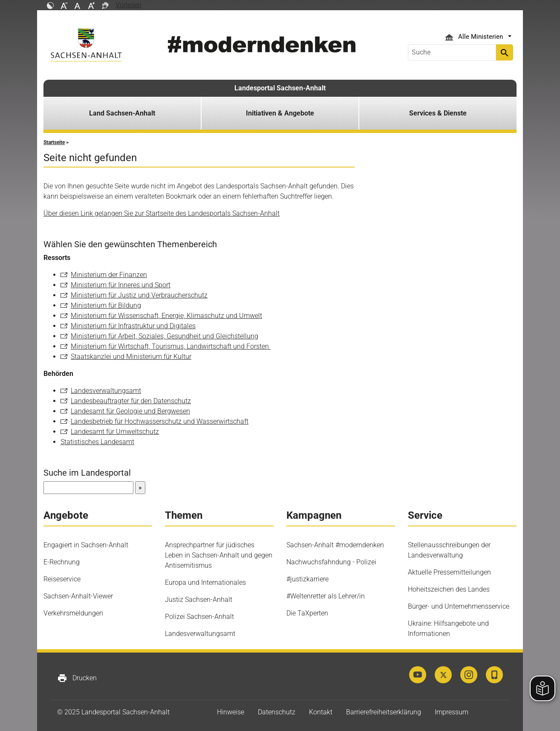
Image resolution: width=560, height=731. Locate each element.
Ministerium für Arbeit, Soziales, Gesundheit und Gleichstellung (165, 336)
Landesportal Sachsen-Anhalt (280, 88)
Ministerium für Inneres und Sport (121, 285)
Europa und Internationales (205, 582)
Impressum (452, 712)
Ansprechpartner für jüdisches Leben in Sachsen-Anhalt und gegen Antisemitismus (219, 555)
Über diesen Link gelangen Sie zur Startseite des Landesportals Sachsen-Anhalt (162, 213)
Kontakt (321, 712)
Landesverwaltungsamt (106, 391)
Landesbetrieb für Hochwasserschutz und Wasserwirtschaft (160, 421)
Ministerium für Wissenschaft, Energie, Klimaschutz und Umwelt (166, 316)
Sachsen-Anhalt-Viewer (78, 596)
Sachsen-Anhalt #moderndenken (335, 545)
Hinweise (231, 712)
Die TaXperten (307, 613)
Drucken (77, 678)
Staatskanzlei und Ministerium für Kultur (131, 357)
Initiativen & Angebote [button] (280, 113)
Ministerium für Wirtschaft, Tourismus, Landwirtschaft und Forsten (171, 346)
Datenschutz (277, 712)
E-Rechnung (62, 562)
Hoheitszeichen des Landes (449, 589)
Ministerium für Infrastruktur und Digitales (133, 326)
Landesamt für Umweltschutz (115, 432)
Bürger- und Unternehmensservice (459, 606)
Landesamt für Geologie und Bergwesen (130, 411)
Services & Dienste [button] (438, 113)
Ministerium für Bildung (106, 305)
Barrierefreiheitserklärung (384, 712)
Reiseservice (62, 579)
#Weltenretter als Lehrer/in (326, 596)
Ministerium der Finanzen (109, 275)
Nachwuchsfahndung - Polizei (331, 562)
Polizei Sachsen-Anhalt (199, 617)
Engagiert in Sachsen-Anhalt (86, 545)
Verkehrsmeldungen (73, 613)
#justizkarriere (307, 579)
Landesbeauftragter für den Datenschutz (131, 401)
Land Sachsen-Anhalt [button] (122, 113)
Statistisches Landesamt (97, 442)
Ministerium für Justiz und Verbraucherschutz (139, 295)
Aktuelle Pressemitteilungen (449, 572)
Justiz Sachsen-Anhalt (199, 600)
